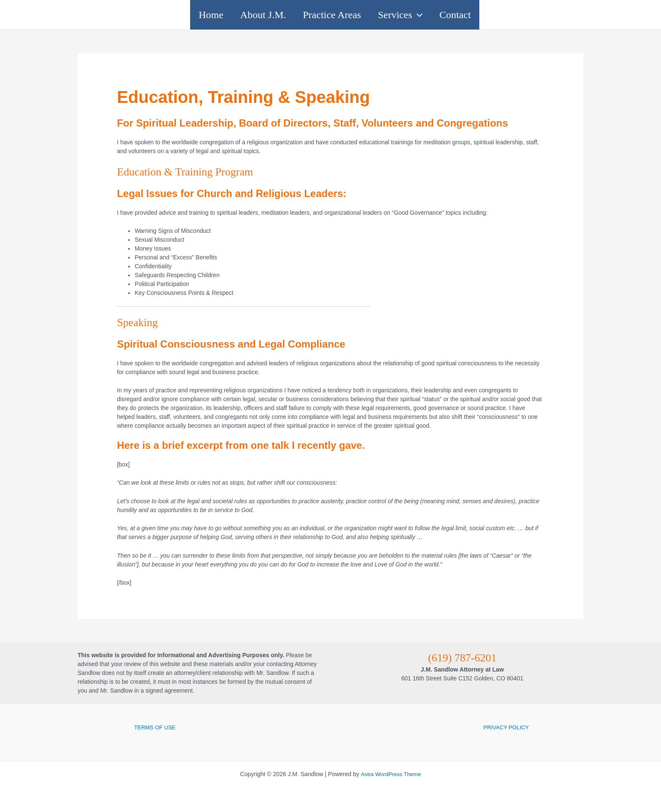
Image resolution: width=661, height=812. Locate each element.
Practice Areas (332, 15)
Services (417, 15)
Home (177, 15)
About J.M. (246, 15)
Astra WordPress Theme (391, 774)
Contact (489, 15)
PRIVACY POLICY (506, 727)
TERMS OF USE (155, 727)
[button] (434, 15)
